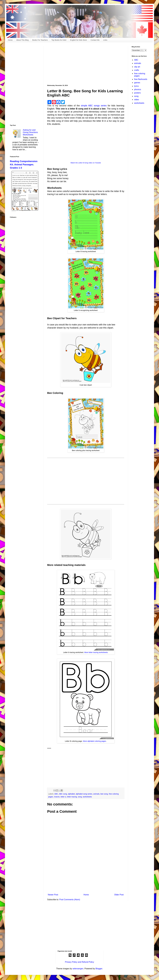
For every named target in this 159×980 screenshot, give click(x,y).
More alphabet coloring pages (94, 741)
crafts (137, 70)
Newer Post (53, 895)
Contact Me (95, 40)
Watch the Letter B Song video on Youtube (86, 163)
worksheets (87, 797)
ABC (56, 794)
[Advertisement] (86, 63)
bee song (104, 794)
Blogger (99, 969)
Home (10, 40)
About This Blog (22, 40)
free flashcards (141, 79)
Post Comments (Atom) (70, 900)
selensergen (78, 969)
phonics (138, 89)
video (137, 100)
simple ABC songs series (94, 106)
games (137, 83)
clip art (137, 67)
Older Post (119, 895)
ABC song (63, 794)
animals (96, 794)
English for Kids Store (79, 40)
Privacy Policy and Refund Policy (79, 962)
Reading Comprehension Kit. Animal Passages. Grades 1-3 (24, 164)
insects (57, 797)
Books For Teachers (40, 40)
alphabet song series (84, 794)
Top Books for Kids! (59, 40)
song (80, 797)
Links (105, 40)
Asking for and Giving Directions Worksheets (30, 132)
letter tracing (72, 797)
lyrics (136, 86)
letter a (63, 797)
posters (137, 93)
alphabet (71, 794)
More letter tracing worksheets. (96, 652)
